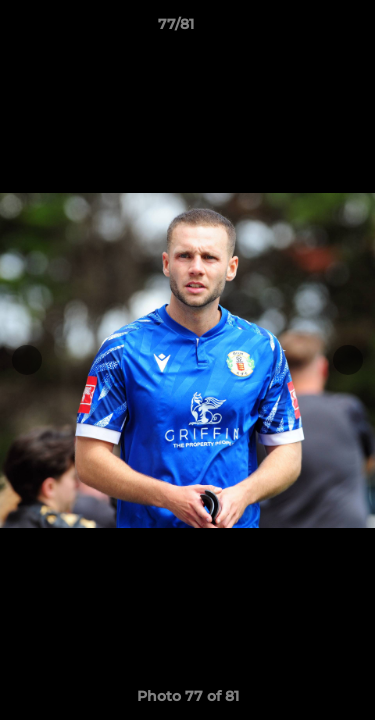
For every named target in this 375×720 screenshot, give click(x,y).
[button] (303, 29)
